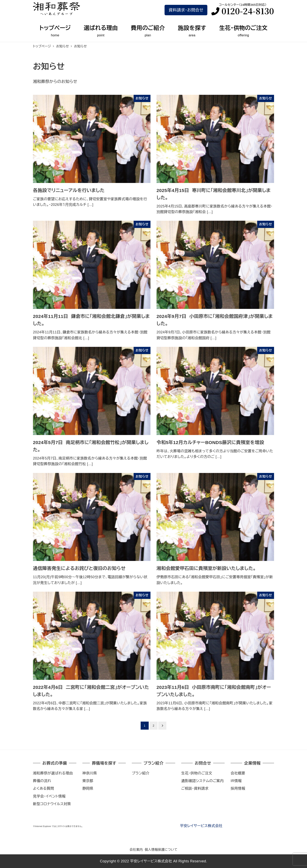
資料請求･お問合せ (186, 10)
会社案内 (136, 850)
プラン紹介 (141, 773)
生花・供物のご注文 (197, 773)
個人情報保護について (161, 850)
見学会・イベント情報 (49, 796)
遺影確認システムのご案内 (202, 781)
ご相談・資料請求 (195, 788)
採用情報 (238, 788)
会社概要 (238, 773)
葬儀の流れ (42, 781)
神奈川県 (90, 773)
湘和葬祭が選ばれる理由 (53, 773)
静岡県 (88, 788)
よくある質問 (43, 788)
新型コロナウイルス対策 (52, 804)
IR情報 (236, 781)
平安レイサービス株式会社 (201, 826)
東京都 (88, 781)
